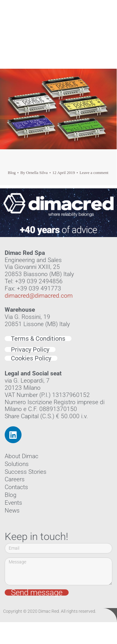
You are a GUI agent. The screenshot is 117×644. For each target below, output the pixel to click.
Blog (12, 173)
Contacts (16, 487)
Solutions (17, 464)
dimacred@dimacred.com (39, 296)
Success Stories (26, 472)
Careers (15, 479)
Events (13, 503)
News (12, 510)
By (34, 173)
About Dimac (22, 456)
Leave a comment (94, 173)
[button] (103, 22)
